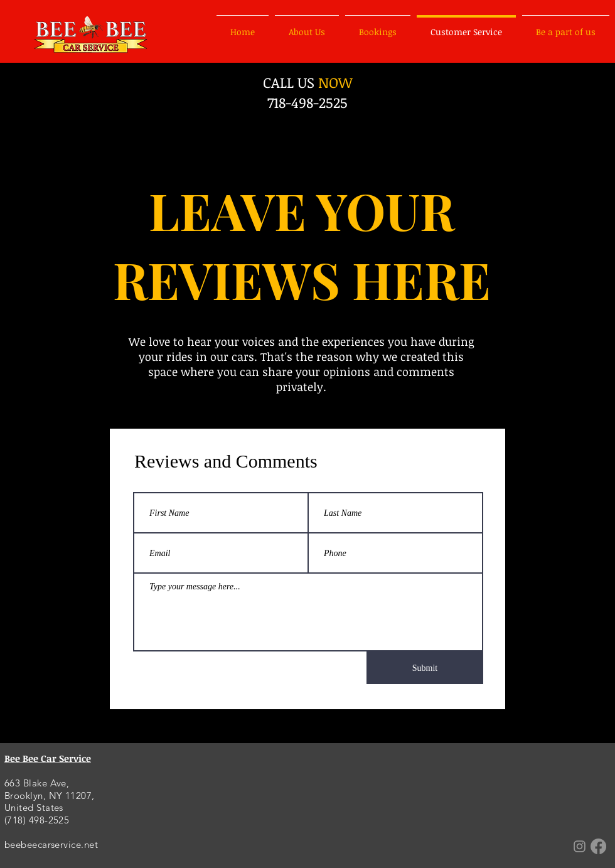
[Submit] (425, 668)
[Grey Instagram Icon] (580, 846)
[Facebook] (598, 846)
